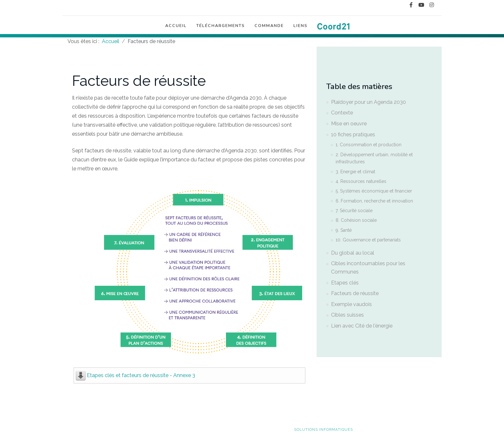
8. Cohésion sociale (356, 220)
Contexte (342, 113)
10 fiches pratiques (353, 135)
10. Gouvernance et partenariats (368, 240)
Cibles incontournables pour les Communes (368, 268)
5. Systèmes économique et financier (374, 191)
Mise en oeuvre (349, 124)
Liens (301, 28)
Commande (269, 28)
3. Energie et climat (355, 172)
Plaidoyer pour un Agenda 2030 (369, 102)
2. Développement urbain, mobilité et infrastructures (374, 158)
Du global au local (353, 253)
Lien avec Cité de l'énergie (362, 326)
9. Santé (344, 230)
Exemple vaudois (351, 304)
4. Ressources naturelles (361, 181)
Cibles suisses (347, 315)
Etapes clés (345, 283)
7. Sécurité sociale (354, 211)
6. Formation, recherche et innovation (374, 201)
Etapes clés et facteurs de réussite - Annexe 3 (141, 375)
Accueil (176, 28)
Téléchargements (221, 28)
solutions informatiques (324, 429)
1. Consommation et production (369, 145)
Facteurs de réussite (355, 293)
